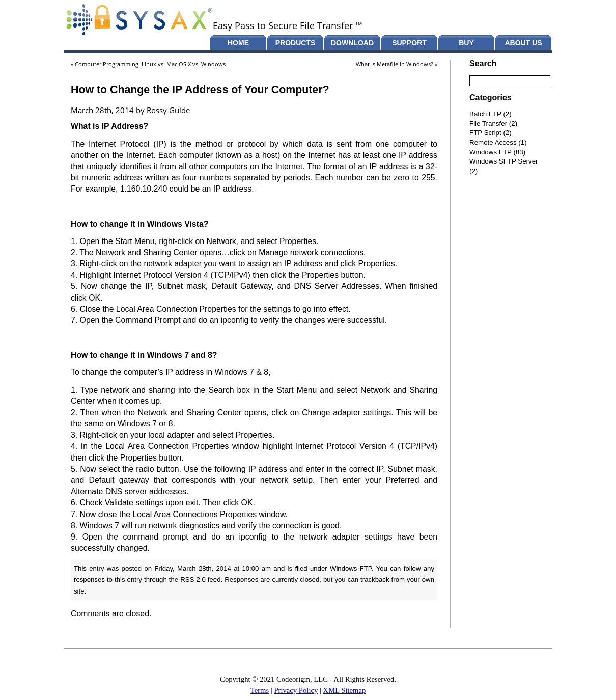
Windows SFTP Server (504, 161)
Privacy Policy (296, 690)
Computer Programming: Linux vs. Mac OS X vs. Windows (150, 64)
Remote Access (493, 142)
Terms (260, 690)
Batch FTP (485, 114)
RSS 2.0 (193, 580)
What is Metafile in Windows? (395, 64)
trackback (375, 580)
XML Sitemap (345, 690)
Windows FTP (351, 568)
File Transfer (488, 124)
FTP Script (485, 133)
